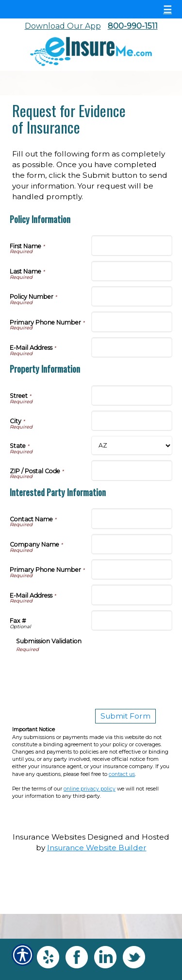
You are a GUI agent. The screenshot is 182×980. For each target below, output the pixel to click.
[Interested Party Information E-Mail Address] (132, 595)
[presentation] (90, 672)
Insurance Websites (49, 837)
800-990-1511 (133, 26)
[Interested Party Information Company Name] (132, 544)
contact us (122, 774)
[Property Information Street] (132, 395)
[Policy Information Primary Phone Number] (132, 322)
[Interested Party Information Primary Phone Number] (132, 569)
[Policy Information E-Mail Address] (132, 347)
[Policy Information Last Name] (132, 271)
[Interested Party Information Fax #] (132, 620)
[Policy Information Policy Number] (132, 296)
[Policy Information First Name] (132, 245)
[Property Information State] (132, 446)
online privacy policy (90, 789)
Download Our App (63, 26)
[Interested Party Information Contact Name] (132, 518)
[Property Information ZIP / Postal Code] (132, 470)
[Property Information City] (132, 421)
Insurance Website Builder (97, 848)
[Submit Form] (125, 716)
